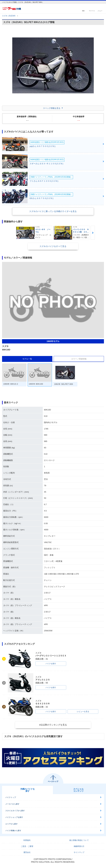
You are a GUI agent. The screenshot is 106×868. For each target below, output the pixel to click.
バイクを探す (51, 664)
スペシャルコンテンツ (78, 790)
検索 (83, 11)
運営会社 (27, 852)
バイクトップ (11, 797)
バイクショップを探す (14, 817)
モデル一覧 (27, 359)
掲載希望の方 (79, 846)
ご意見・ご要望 (27, 846)
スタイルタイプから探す (15, 811)
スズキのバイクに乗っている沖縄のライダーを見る (53, 211)
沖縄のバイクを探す (28, 790)
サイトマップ (79, 852)
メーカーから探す (12, 804)
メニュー (100, 11)
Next (93, 233)
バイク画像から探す (13, 831)
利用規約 (27, 840)
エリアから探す (11, 824)
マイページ (92, 11)
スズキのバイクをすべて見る (53, 246)
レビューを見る (83, 712)
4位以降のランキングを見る (53, 725)
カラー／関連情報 (79, 359)
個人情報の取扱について (79, 840)
